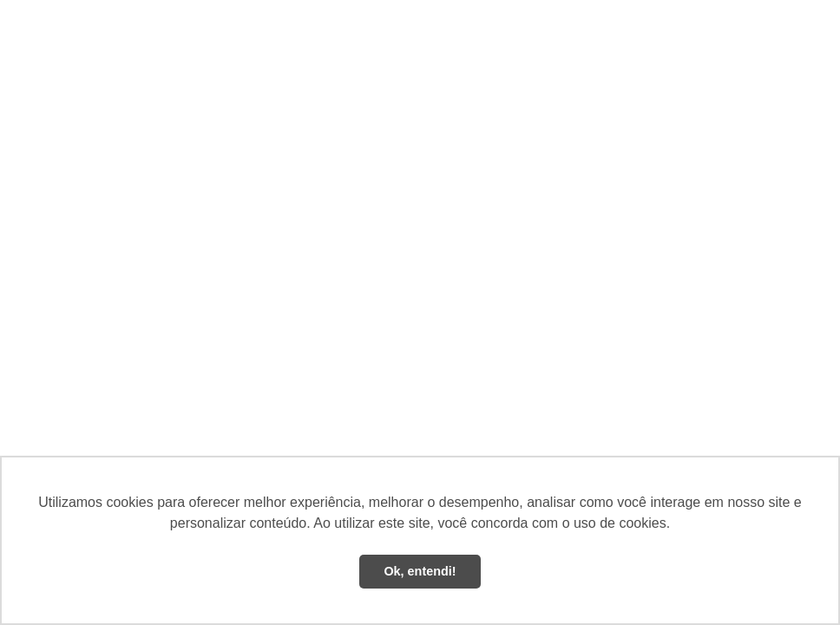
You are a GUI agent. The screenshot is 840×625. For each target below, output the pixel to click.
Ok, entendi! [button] (420, 571)
